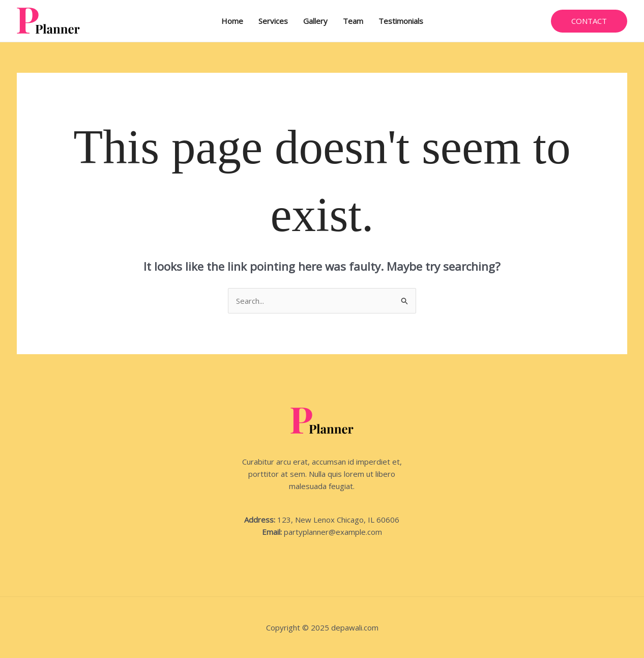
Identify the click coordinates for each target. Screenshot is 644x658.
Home (232, 21)
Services (273, 21)
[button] (589, 21)
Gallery (315, 21)
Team (353, 21)
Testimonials (401, 21)
